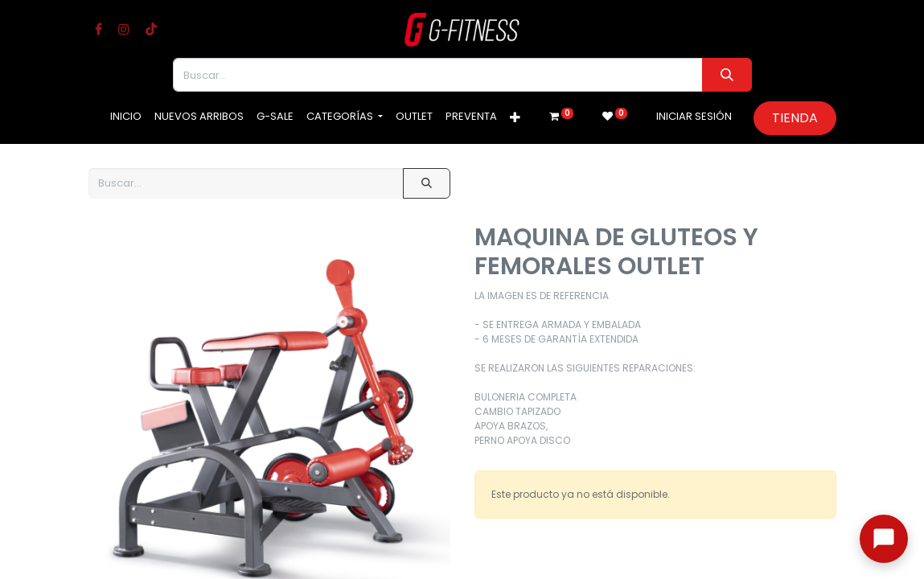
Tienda (795, 118)
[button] (515, 118)
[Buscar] (727, 75)
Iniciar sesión (694, 116)
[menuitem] (126, 117)
